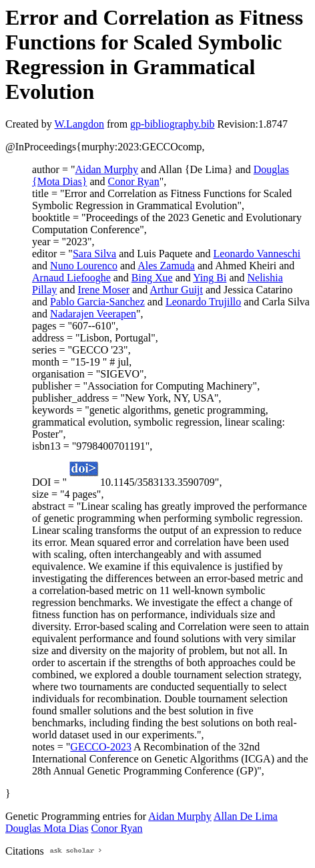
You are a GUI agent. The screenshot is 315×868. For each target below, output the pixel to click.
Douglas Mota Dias (47, 828)
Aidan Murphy (106, 169)
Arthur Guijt (176, 290)
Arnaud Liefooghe (71, 278)
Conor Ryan (134, 181)
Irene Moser (103, 290)
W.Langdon (79, 124)
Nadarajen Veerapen (93, 314)
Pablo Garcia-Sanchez (97, 302)
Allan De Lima (246, 816)
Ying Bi (210, 278)
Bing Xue (152, 278)
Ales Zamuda (166, 266)
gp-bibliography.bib (173, 124)
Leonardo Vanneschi (257, 254)
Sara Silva (94, 254)
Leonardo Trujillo (203, 302)
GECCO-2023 (101, 747)
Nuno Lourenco (84, 266)
